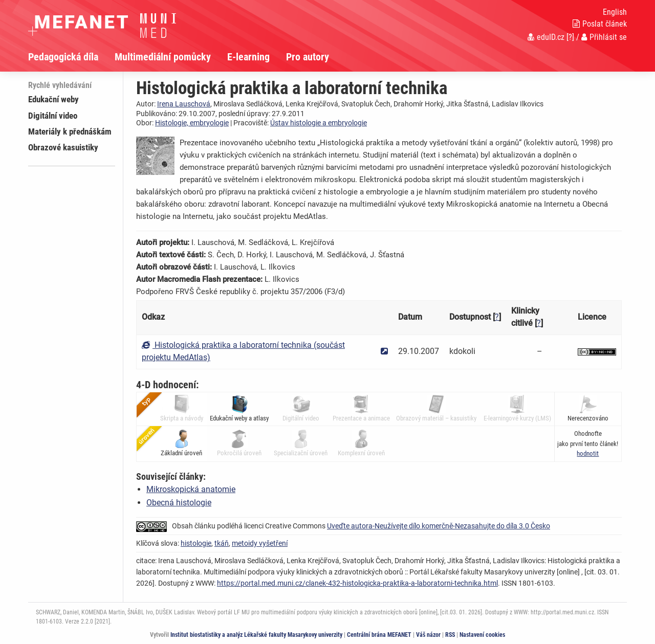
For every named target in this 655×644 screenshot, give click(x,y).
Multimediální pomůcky (163, 57)
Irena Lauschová (184, 104)
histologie (196, 543)
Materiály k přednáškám (70, 131)
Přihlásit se (604, 37)
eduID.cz (546, 37)
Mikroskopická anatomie (191, 489)
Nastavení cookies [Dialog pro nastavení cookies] (482, 635)
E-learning (248, 57)
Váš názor (428, 635)
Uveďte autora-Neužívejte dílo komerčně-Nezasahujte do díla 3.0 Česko (439, 526)
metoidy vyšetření (260, 543)
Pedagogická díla (63, 57)
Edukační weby (53, 99)
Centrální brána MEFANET (379, 635)
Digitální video (53, 116)
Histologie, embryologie (192, 123)
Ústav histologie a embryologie (319, 123)
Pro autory (308, 57)
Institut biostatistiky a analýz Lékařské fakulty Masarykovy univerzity (256, 635)
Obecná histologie (179, 503)
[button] (588, 453)
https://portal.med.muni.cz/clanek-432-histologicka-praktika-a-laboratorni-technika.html (357, 583)
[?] (570, 37)
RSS (450, 635)
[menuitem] (71, 57)
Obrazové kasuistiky (63, 147)
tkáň (222, 543)
